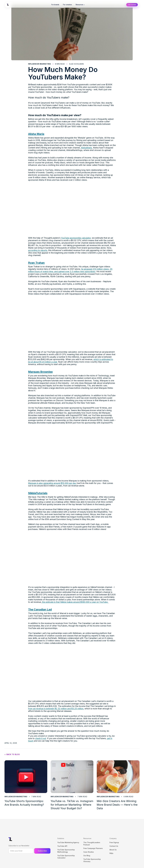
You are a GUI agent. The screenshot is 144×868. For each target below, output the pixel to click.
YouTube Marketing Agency (68, 842)
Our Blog (87, 856)
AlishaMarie (86, 148)
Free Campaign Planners (93, 848)
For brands (55, 5)
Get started (132, 5)
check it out (41, 738)
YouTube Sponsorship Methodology (66, 851)
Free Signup (114, 842)
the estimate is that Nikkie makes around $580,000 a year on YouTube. (75, 602)
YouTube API (62, 846)
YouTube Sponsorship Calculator (66, 857)
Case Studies (89, 852)
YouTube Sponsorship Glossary (92, 860)
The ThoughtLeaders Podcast (92, 844)
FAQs (111, 853)
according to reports (38, 250)
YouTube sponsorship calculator (76, 238)
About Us (113, 850)
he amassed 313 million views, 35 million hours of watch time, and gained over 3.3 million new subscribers (70, 270)
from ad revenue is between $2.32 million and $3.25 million (56, 709)
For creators (67, 5)
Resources (80, 5)
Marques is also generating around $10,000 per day (52, 483)
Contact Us (114, 846)
